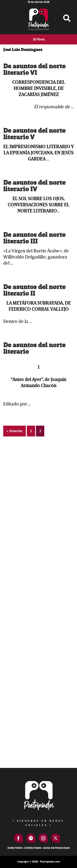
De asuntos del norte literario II (34, 290)
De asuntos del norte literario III (34, 238)
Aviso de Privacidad (56, 848)
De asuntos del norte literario (34, 348)
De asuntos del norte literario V (34, 134)
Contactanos (33, 848)
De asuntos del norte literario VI (34, 70)
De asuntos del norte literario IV (34, 186)
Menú (41, 39)
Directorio (15, 848)
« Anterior (15, 431)
